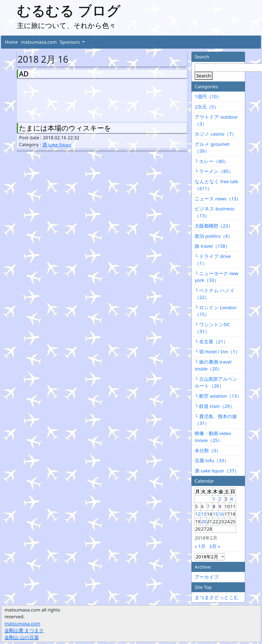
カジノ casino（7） (215, 134)
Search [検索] (204, 76)
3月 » (215, 546)
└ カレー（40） (211, 161)
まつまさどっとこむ (217, 597)
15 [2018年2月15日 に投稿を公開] (215, 514)
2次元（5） (207, 107)
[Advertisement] (40, 99)
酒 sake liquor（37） (217, 471)
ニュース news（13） (218, 199)
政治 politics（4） (214, 236)
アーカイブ (207, 577)
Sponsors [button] (70, 42)
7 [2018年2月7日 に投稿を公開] (208, 506)
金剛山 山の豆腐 (22, 637)
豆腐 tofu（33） (212, 460)
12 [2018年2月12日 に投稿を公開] (198, 514)
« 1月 (200, 546)
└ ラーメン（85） (214, 171)
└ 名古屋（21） (211, 342)
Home (11, 42)
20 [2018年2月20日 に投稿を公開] (204, 522)
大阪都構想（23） (214, 226)
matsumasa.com (39, 42)
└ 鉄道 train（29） (215, 406)
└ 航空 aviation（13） (218, 396)
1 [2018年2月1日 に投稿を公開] (214, 499)
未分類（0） (208, 450)
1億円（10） (208, 97)
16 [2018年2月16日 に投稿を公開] (221, 514)
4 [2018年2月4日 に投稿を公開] (232, 499)
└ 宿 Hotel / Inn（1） (217, 352)
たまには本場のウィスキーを (65, 128)
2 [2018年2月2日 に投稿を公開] (220, 499)
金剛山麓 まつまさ (24, 630)
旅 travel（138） (212, 246)
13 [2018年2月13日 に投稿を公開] (204, 514)
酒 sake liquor (57, 145)
